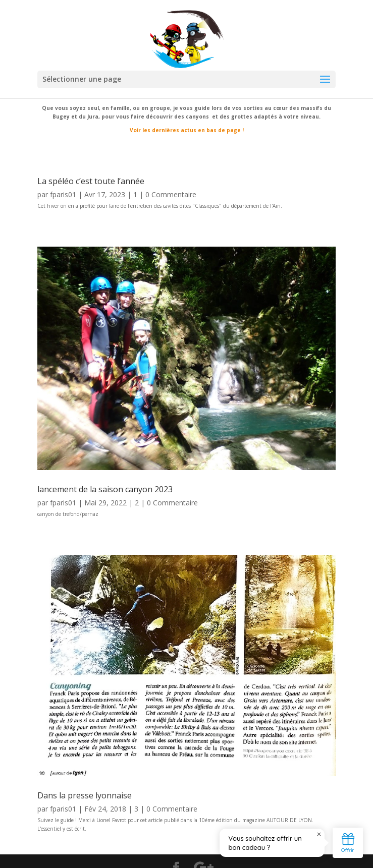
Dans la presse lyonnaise (85, 795)
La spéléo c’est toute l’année (91, 181)
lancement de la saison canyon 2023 (105, 489)
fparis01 (63, 194)
